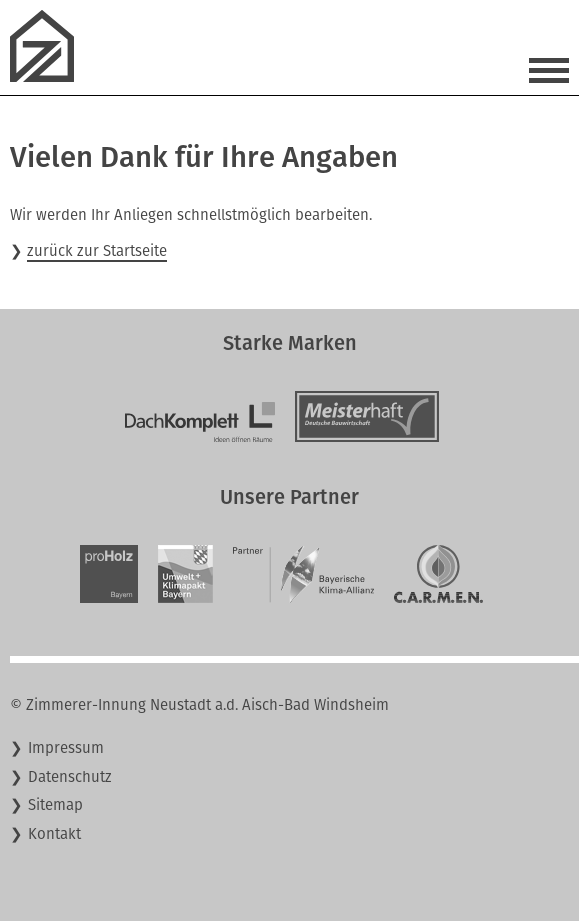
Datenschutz (70, 777)
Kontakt (54, 834)
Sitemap (55, 805)
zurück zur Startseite (97, 251)
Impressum (66, 748)
